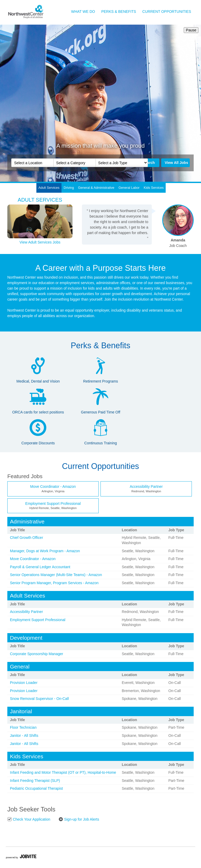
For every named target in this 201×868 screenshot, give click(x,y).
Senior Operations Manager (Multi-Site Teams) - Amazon (56, 575)
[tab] (49, 188)
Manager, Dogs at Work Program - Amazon (45, 551)
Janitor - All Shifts (24, 736)
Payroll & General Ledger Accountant (40, 567)
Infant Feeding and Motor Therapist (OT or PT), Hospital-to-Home (63, 772)
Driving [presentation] (69, 188)
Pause (190, 30)
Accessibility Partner (146, 486)
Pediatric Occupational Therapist (36, 788)
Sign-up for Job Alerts (79, 819)
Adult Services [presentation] (49, 188)
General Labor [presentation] (129, 188)
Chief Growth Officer (27, 538)
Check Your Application (29, 819)
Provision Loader (24, 683)
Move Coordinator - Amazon (53, 486)
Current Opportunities (167, 12)
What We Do (83, 12)
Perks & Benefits (119, 12)
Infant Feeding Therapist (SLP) (35, 781)
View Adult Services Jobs (40, 242)
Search (149, 163)
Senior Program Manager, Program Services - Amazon (54, 583)
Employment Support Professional (53, 504)
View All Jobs (176, 163)
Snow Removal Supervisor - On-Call (39, 699)
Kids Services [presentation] (154, 188)
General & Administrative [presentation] (96, 188)
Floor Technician (23, 727)
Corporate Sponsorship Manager (37, 654)
